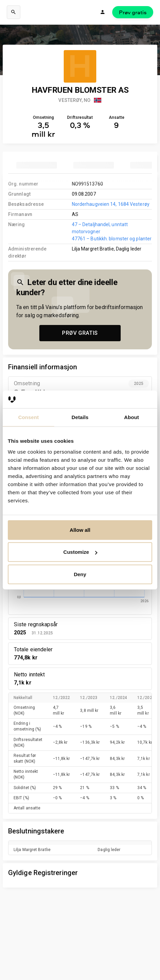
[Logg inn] (103, 12)
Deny (80, 574)
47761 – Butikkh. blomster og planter (112, 239)
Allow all (80, 530)
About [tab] (132, 417)
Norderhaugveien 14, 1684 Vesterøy (111, 204)
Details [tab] (80, 417)
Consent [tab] (29, 417)
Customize (80, 552)
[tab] (37, 165)
